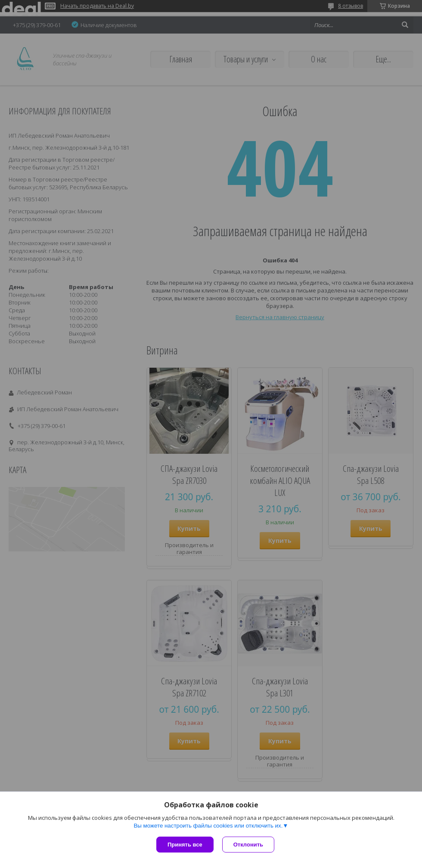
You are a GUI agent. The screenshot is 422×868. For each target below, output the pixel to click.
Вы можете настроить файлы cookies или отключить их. (208, 826)
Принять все (185, 845)
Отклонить (248, 845)
